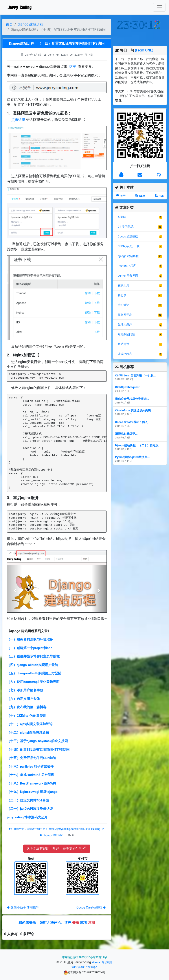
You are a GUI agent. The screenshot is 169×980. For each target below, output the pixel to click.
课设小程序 (125, 354)
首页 (9, 24)
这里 (73, 67)
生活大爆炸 (125, 324)
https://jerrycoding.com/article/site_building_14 (76, 829)
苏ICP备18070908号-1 (85, 967)
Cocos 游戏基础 (128, 236)
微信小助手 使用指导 (23, 907)
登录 (76, 923)
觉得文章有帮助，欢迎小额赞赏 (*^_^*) (56, 849)
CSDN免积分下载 (129, 246)
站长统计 (107, 962)
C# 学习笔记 (126, 227)
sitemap (96, 962)
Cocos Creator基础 (91, 907)
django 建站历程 (31, 24)
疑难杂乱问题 (126, 334)
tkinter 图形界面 (128, 276)
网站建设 (123, 344)
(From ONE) (144, 50)
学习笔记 (123, 305)
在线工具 (123, 285)
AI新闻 (122, 217)
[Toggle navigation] (159, 7)
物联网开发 (125, 315)
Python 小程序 (127, 266)
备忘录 (122, 295)
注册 (92, 923)
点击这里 (18, 120)
